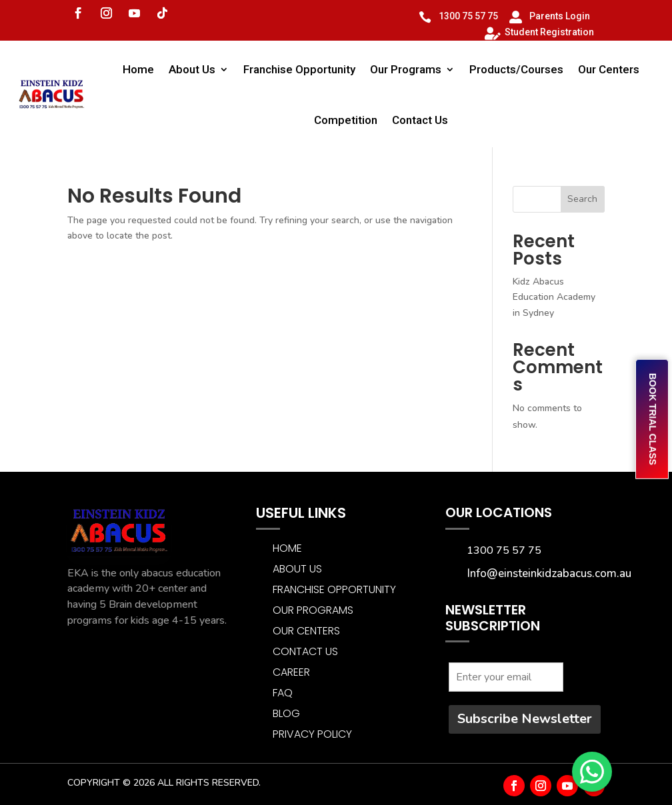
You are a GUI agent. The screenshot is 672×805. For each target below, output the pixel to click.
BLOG (286, 713)
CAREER (291, 672)
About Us (192, 69)
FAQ (283, 693)
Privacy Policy (312, 734)
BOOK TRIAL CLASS (653, 419)
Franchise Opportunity (299, 69)
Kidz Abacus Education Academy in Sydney (554, 298)
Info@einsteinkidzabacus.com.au (549, 573)
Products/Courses (516, 69)
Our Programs (406, 69)
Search (582, 199)
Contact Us (420, 120)
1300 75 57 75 (468, 16)
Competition (346, 120)
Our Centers (609, 69)
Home (138, 69)
